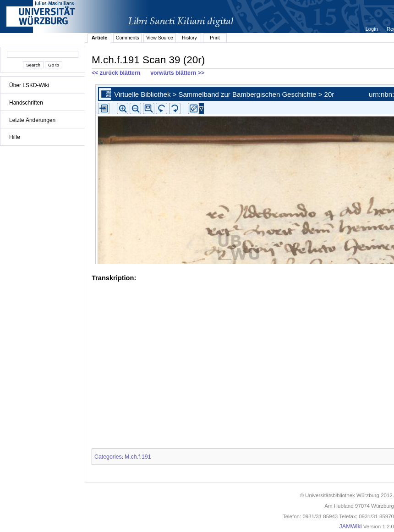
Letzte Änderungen (32, 120)
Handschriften (26, 103)
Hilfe (15, 137)
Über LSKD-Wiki (29, 85)
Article (100, 38)
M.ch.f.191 (138, 457)
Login (372, 29)
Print (215, 38)
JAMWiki (350, 526)
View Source (160, 38)
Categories (108, 457)
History (189, 38)
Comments (128, 38)
